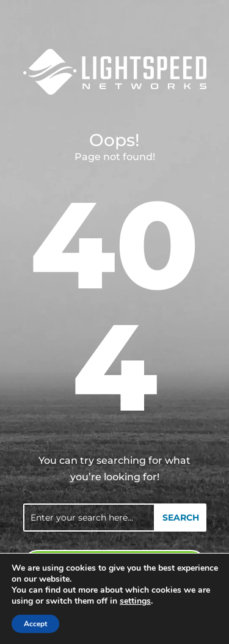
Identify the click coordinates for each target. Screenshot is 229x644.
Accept (35, 624)
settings (135, 601)
